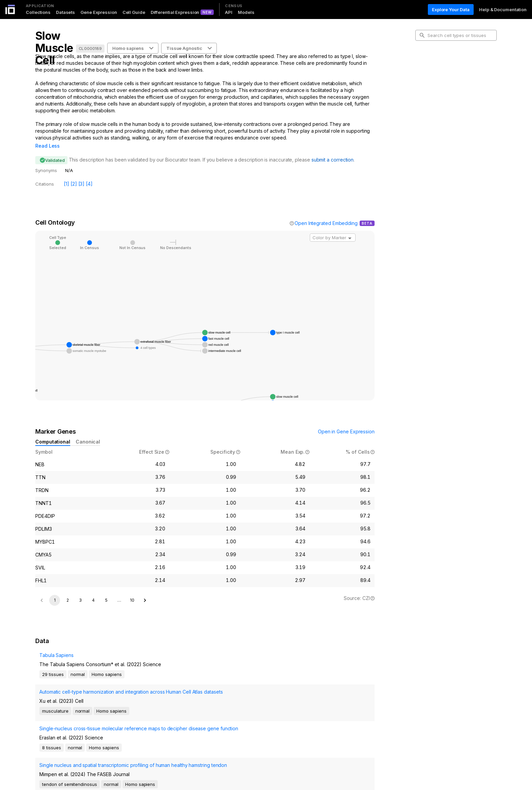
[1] (66, 174)
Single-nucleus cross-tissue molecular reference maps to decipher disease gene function (83, 708)
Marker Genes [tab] (436, 88)
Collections (38, 12)
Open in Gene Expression (346, 422)
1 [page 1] (55, 591)
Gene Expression (99, 12)
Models (246, 12)
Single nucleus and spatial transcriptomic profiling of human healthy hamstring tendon (84, 730)
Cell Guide (134, 12)
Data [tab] (426, 98)
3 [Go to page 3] (80, 591)
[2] (74, 174)
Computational (53, 432)
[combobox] (333, 228)
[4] (89, 174)
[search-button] (422, 35)
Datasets (65, 12)
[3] (82, 174)
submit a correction (332, 150)
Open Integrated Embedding (326, 214)
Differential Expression (175, 12)
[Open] (350, 229)
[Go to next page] (145, 591)
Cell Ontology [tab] (435, 77)
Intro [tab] (426, 66)
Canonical (88, 432)
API (229, 12)
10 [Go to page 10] (132, 591)
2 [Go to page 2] (68, 591)
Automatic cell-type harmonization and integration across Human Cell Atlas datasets (84, 686)
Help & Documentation (503, 10)
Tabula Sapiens (52, 656)
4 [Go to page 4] (93, 591)
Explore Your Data (451, 10)
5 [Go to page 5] (106, 591)
